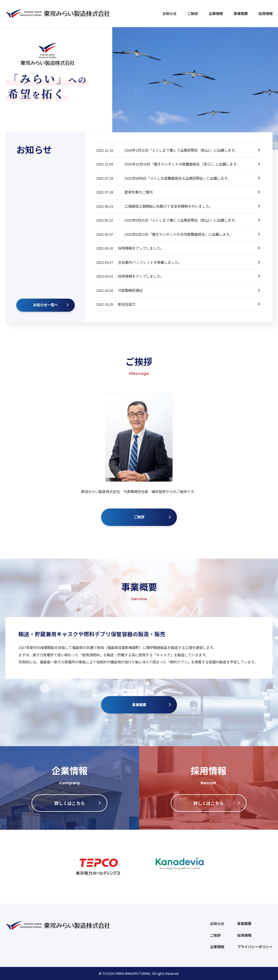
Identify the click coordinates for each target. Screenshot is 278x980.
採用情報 (265, 13)
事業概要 (241, 13)
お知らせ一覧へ (46, 305)
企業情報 (216, 13)
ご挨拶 (193, 13)
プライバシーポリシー (255, 947)
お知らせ (170, 13)
